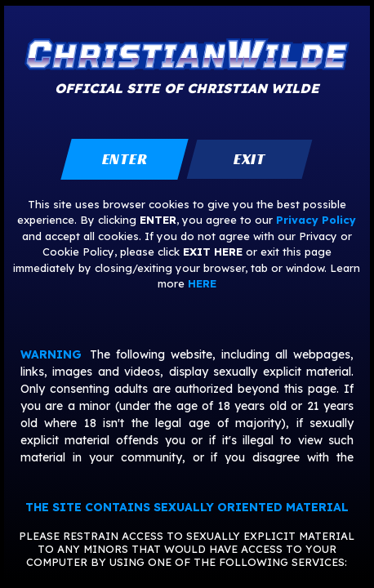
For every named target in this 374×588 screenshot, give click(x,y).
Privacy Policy (316, 220)
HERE (202, 283)
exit (249, 159)
